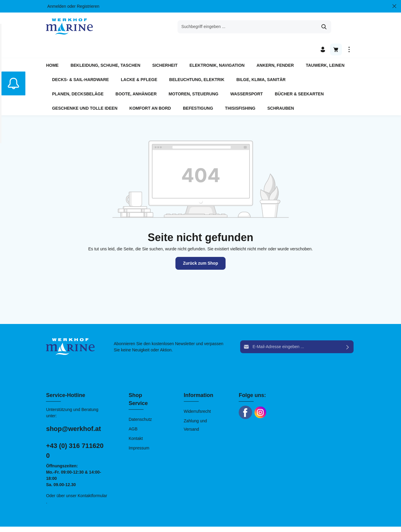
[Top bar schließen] (394, 6)
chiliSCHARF (116, 521)
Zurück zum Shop (200, 246)
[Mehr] (349, 27)
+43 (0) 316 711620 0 (75, 434)
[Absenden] (348, 330)
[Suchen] (270, 27)
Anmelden (57, 6)
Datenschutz (140, 403)
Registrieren (88, 6)
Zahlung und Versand (195, 408)
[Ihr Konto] (323, 27)
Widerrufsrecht (197, 395)
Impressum (139, 431)
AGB (133, 412)
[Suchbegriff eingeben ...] (194, 27)
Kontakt (136, 422)
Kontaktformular (92, 479)
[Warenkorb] (336, 27)
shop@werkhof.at (73, 412)
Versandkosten (247, 518)
